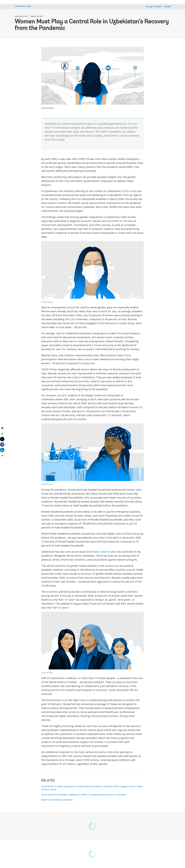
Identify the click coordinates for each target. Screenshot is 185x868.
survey (133, 191)
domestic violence (99, 552)
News (29, 6)
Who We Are (20, 6)
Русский (167, 6)
